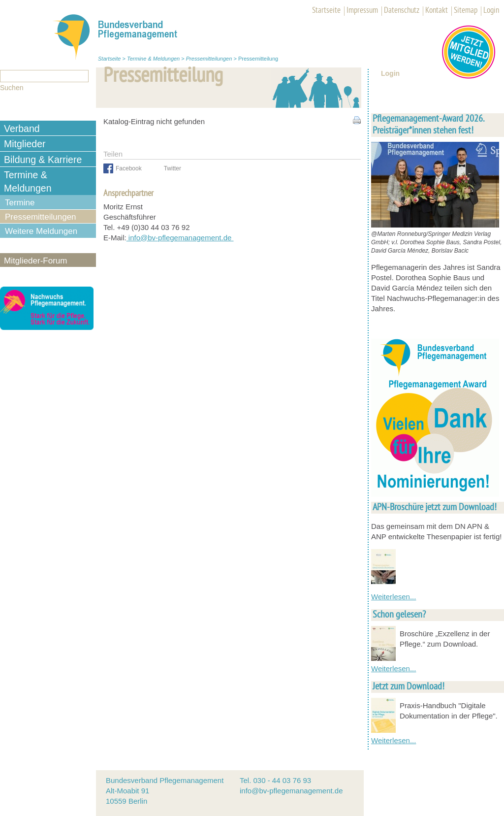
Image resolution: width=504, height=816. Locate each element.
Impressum (362, 11)
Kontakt (437, 11)
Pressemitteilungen (209, 59)
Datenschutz (402, 11)
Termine (20, 203)
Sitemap (466, 11)
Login (491, 11)
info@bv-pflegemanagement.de (180, 238)
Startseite (326, 11)
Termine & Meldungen (153, 59)
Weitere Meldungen (41, 231)
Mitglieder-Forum (35, 261)
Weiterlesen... (394, 597)
